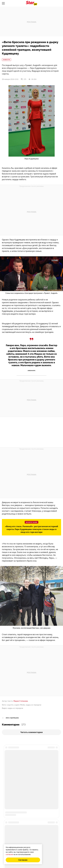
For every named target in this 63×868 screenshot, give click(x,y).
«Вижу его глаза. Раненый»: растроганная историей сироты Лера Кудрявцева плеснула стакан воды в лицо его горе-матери (32, 529)
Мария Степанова (21, 701)
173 (23, 79)
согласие (9, 854)
